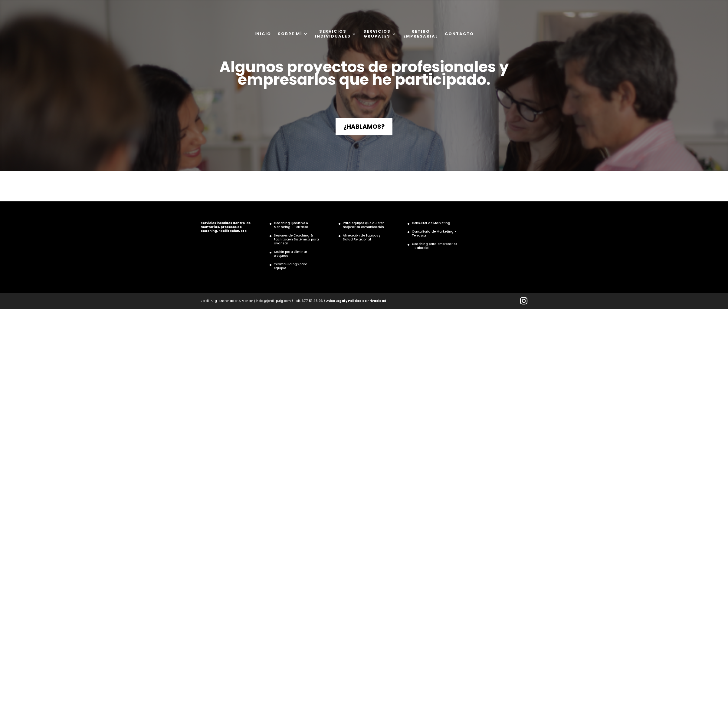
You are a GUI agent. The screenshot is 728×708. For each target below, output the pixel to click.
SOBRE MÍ (290, 34)
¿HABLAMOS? (364, 127)
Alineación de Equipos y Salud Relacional (362, 237)
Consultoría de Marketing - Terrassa (434, 233)
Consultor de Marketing (431, 223)
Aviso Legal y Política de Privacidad (356, 301)
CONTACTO (459, 34)
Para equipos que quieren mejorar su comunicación (364, 225)
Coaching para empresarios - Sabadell (434, 246)
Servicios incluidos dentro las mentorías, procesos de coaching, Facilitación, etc (226, 227)
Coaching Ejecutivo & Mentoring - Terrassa (291, 225)
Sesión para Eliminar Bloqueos (290, 254)
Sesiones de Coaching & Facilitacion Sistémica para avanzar (296, 239)
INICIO (263, 34)
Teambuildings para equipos (291, 266)
